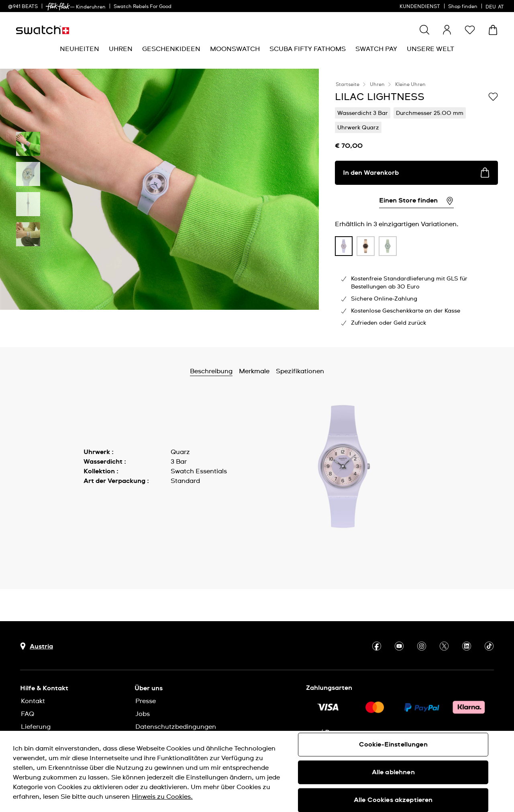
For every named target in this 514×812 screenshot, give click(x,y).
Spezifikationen (300, 371)
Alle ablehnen (393, 772)
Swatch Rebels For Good (143, 7)
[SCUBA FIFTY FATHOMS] (308, 49)
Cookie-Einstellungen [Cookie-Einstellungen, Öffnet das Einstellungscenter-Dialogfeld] (393, 745)
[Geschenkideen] (171, 49)
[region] (257, 771)
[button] (470, 30)
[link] (58, 7)
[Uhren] (121, 49)
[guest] (447, 30)
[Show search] (424, 30)
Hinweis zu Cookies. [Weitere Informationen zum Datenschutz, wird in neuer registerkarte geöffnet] (162, 797)
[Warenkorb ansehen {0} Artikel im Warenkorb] (493, 30)
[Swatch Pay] (376, 49)
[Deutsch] (496, 6)
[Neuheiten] (80, 49)
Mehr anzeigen (107, 499)
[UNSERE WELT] (430, 49)
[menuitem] (80, 49)
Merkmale (254, 371)
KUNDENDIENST (420, 7)
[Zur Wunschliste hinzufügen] (493, 96)
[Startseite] (43, 30)
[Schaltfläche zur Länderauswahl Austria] (37, 646)
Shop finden (463, 7)
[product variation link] (344, 246)
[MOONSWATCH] (235, 49)
